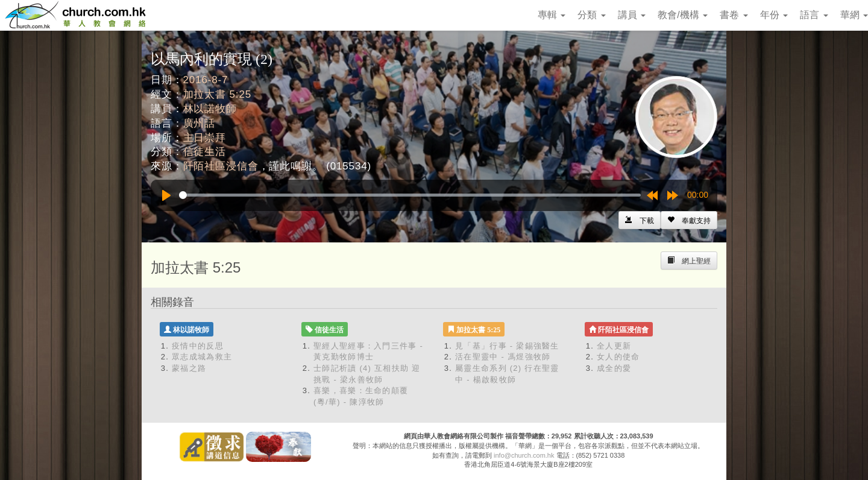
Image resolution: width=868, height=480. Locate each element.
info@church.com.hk (524, 455)
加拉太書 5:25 (217, 94)
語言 (814, 15)
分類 (591, 15)
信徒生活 (205, 152)
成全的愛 (614, 368)
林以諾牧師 (210, 109)
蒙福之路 (189, 368)
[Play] (166, 195)
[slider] (410, 195)
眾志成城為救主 (202, 357)
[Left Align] (689, 220)
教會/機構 (683, 15)
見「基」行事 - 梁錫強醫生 (507, 346)
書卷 (734, 15)
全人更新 (614, 346)
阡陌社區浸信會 (221, 166)
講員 (632, 15)
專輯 (552, 15)
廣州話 (200, 123)
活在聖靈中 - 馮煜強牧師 (503, 357)
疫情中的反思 (198, 346)
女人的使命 (618, 357)
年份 (774, 15)
